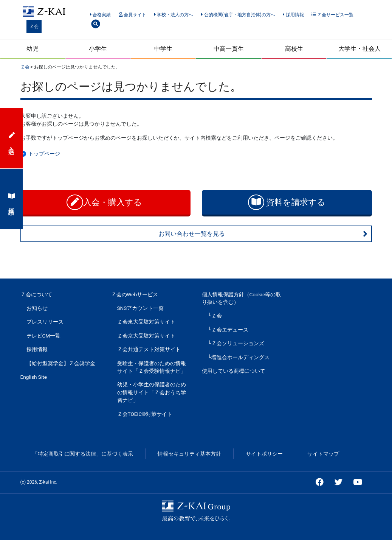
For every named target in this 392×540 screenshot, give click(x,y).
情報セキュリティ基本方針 (189, 454)
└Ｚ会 (215, 316)
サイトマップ (323, 454)
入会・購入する (105, 202)
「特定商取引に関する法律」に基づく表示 (83, 454)
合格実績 (100, 15)
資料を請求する (287, 202)
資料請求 (12, 199)
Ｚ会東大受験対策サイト (146, 322)
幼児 (33, 49)
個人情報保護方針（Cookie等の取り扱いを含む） (242, 298)
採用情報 (293, 15)
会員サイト (132, 15)
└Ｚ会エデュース (228, 330)
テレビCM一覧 (44, 336)
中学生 (163, 49)
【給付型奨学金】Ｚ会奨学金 (61, 363)
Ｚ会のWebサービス (135, 294)
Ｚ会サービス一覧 (332, 15)
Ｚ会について (36, 294)
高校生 (294, 49)
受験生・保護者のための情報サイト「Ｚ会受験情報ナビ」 (152, 367)
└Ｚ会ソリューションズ (236, 343)
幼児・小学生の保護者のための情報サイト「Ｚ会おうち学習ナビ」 (152, 392)
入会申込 (12, 138)
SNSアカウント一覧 (141, 308)
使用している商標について (234, 371)
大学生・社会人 (359, 49)
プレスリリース (45, 322)
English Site (34, 377)
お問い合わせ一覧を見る (263, 234)
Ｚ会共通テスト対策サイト (149, 349)
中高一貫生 (229, 49)
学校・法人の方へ (174, 15)
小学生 (98, 49)
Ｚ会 (34, 26)
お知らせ (37, 308)
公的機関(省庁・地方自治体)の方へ (238, 15)
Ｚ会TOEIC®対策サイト (145, 414)
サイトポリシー (264, 454)
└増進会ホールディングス (239, 357)
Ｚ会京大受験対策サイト (146, 336)
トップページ (44, 154)
